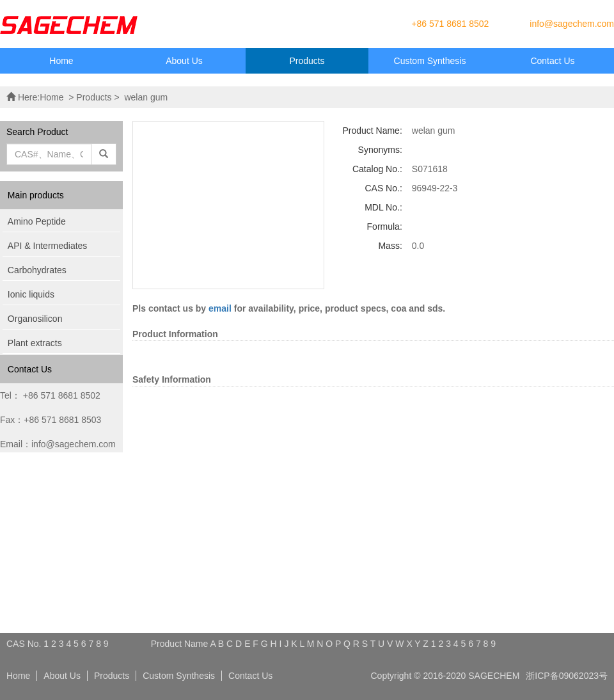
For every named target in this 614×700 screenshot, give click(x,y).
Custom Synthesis (430, 61)
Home (61, 61)
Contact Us (552, 61)
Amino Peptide (37, 221)
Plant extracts (35, 343)
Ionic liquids (31, 294)
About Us (184, 61)
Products (307, 61)
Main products (36, 195)
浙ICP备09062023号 (567, 676)
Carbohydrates (37, 270)
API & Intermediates (48, 246)
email (220, 308)
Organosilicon (35, 319)
